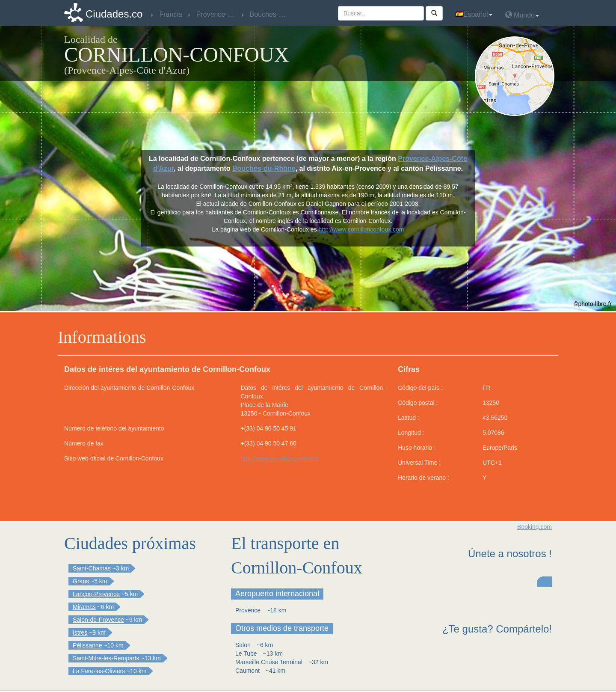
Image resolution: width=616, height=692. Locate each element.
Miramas (84, 607)
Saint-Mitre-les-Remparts (106, 658)
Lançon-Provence (96, 594)
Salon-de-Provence (98, 620)
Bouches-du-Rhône (264, 168)
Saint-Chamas (92, 568)
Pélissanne (87, 645)
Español (474, 14)
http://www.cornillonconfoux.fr (280, 458)
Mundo (522, 15)
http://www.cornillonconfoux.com (361, 229)
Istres (80, 633)
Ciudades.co (114, 14)
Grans (81, 581)
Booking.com (535, 527)
